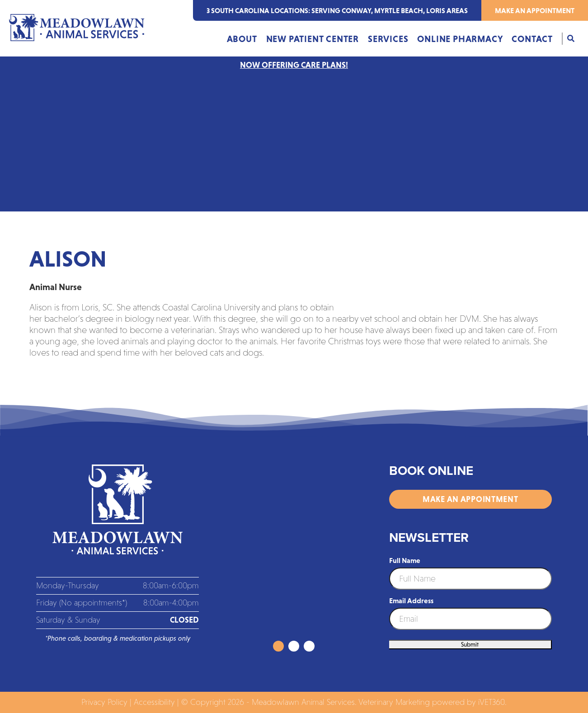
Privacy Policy (104, 702)
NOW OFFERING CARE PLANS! (294, 65)
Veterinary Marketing (394, 702)
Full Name (405, 560)
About (242, 39)
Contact (532, 39)
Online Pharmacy (460, 39)
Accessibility (154, 702)
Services (388, 39)
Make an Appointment (535, 10)
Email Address (411, 600)
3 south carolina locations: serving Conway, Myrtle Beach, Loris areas (337, 10)
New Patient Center (313, 39)
